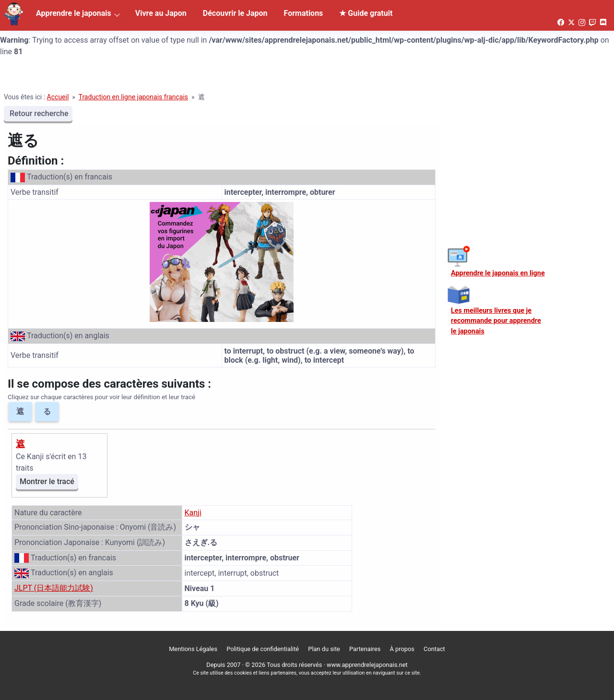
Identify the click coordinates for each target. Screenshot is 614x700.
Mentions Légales (193, 649)
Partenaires (365, 649)
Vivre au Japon (161, 13)
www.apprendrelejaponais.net (367, 665)
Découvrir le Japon (235, 13)
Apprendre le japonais (74, 13)
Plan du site (324, 649)
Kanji (193, 513)
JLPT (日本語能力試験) (54, 588)
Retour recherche (38, 113)
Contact (434, 649)
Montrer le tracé (47, 481)
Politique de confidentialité (263, 649)
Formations (304, 13)
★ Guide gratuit (366, 13)
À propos (402, 649)
